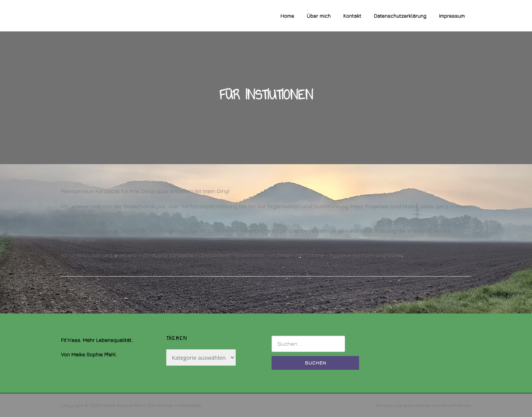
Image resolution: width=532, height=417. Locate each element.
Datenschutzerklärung (400, 16)
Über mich (319, 16)
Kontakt (352, 16)
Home (287, 16)
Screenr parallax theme (403, 405)
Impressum (452, 16)
